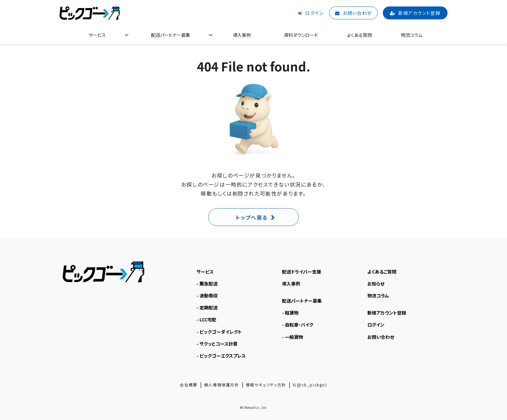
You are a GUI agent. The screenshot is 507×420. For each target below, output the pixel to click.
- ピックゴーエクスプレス (221, 356)
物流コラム (412, 35)
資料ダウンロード (301, 35)
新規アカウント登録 (420, 13)
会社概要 (189, 385)
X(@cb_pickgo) (310, 385)
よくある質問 (359, 35)
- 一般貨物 (292, 337)
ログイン (314, 13)
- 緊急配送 (207, 284)
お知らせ (376, 284)
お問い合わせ (357, 13)
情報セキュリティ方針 (266, 385)
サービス (97, 35)
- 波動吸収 (207, 296)
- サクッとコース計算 (217, 344)
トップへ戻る (252, 217)
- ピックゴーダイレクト (219, 332)
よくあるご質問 (382, 272)
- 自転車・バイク (298, 325)
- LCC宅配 (206, 319)
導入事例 (242, 35)
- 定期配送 (207, 307)
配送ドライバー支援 (302, 272)
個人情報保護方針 (222, 385)
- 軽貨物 (290, 313)
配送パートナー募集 (171, 35)
